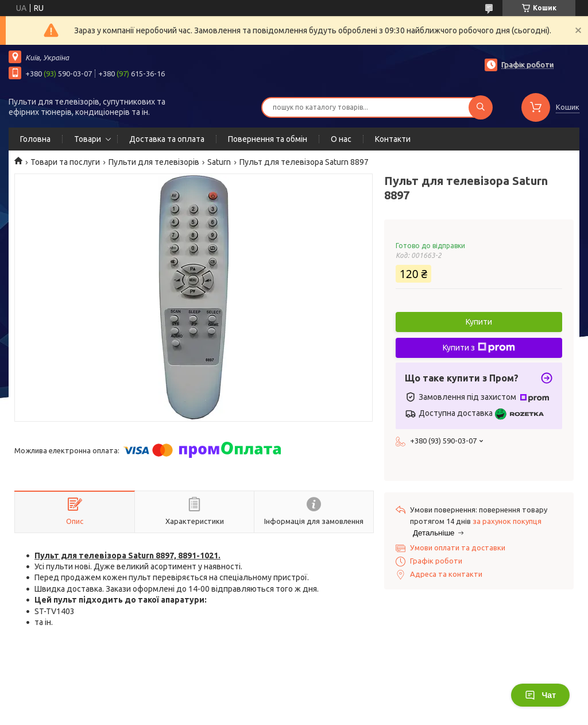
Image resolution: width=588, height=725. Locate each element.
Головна (35, 139)
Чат (540, 695)
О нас (341, 139)
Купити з (479, 348)
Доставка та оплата (167, 139)
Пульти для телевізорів (154, 162)
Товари (88, 139)
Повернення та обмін (268, 139)
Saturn (219, 162)
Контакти (393, 139)
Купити (479, 322)
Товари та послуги (65, 162)
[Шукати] (481, 107)
